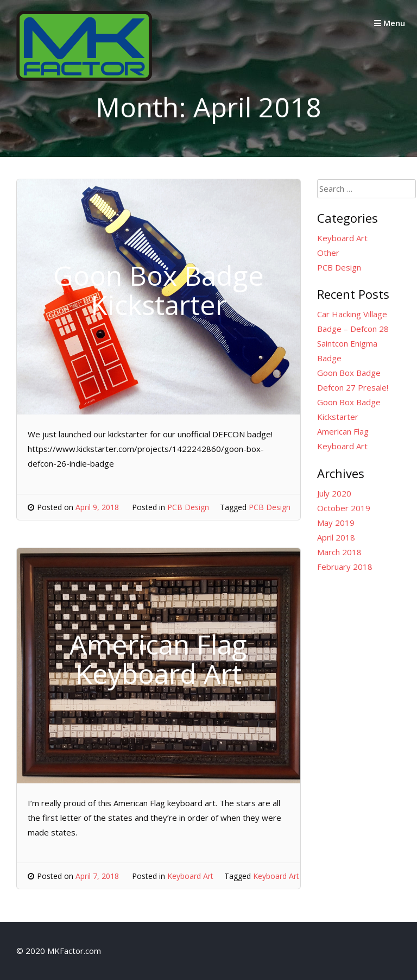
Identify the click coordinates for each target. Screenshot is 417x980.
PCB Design (188, 507)
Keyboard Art (190, 876)
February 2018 (345, 567)
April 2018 (336, 537)
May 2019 (336, 523)
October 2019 (344, 508)
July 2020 (334, 493)
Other (328, 253)
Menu (390, 23)
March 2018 (339, 552)
